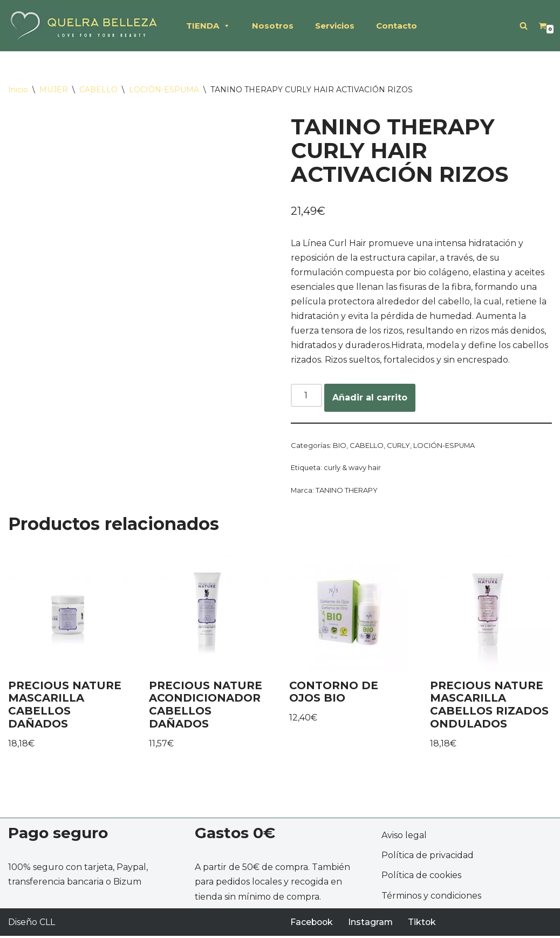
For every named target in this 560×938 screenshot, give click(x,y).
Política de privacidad (428, 857)
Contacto (397, 26)
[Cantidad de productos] (306, 397)
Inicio (18, 90)
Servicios (335, 26)
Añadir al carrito (370, 399)
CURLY (399, 447)
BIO (340, 447)
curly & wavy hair (352, 470)
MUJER (54, 90)
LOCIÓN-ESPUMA (164, 90)
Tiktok (424, 924)
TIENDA (208, 26)
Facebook (312, 924)
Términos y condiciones (431, 898)
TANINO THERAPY (347, 492)
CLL (47, 924)
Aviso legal (404, 837)
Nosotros (273, 26)
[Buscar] (524, 26)
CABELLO (98, 90)
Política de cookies (421, 877)
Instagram (372, 924)
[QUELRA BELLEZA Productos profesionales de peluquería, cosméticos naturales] (84, 26)
